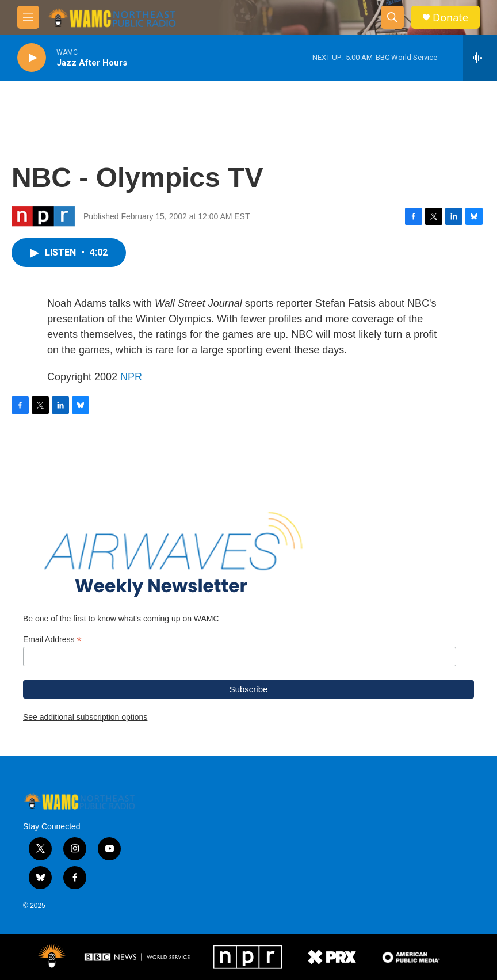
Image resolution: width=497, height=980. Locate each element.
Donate (450, 18)
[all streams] (480, 58)
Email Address (52, 640)
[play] (32, 58)
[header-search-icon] (392, 17)
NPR (131, 377)
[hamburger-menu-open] (28, 17)
